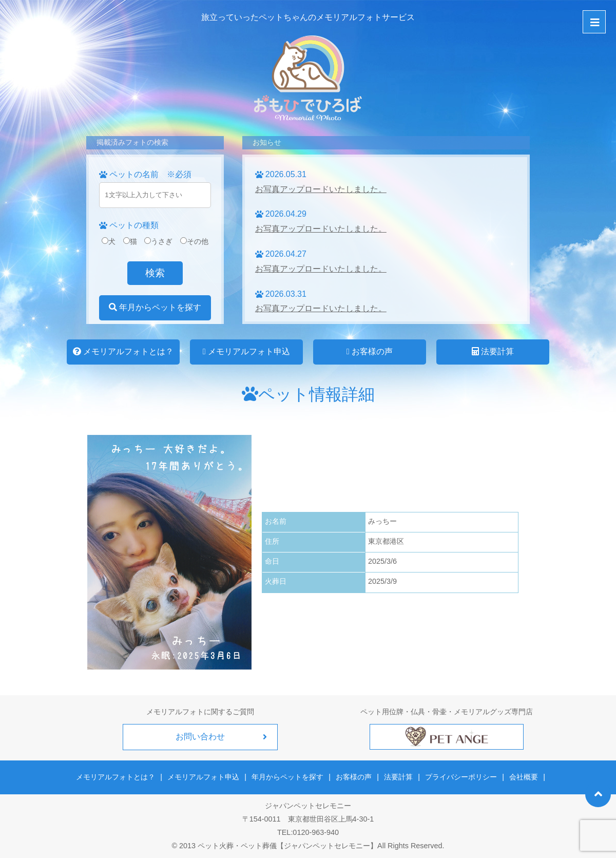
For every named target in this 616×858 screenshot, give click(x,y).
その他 (194, 241)
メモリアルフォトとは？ (123, 351)
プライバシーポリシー (461, 777)
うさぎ (158, 241)
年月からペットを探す (155, 307)
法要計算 (493, 351)
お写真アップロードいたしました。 (321, 189)
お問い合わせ (200, 737)
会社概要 (523, 777)
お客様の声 (370, 351)
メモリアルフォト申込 (246, 351)
